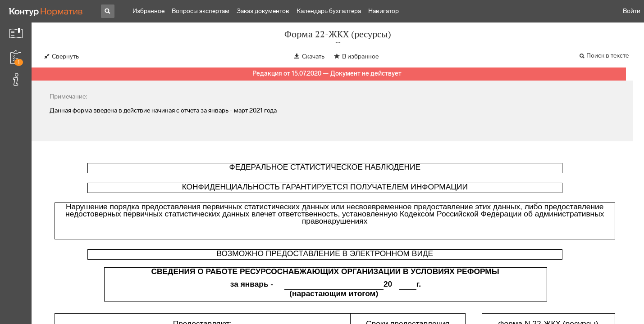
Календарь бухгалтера (329, 11)
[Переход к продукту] (46, 11)
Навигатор (384, 11)
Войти (632, 11)
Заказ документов (263, 11)
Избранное (148, 11)
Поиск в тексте (607, 56)
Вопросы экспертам (201, 11)
